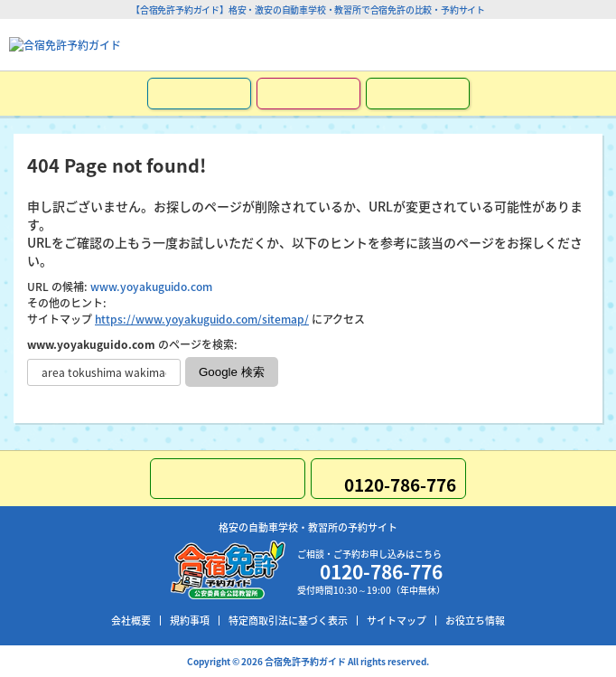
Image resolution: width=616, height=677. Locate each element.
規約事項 (190, 621)
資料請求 (308, 94)
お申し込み (199, 94)
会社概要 (131, 621)
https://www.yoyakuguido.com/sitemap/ (202, 319)
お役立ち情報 (475, 621)
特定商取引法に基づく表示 (288, 621)
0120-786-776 (535, 45)
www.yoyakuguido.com (151, 287)
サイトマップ (397, 621)
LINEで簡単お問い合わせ (418, 94)
